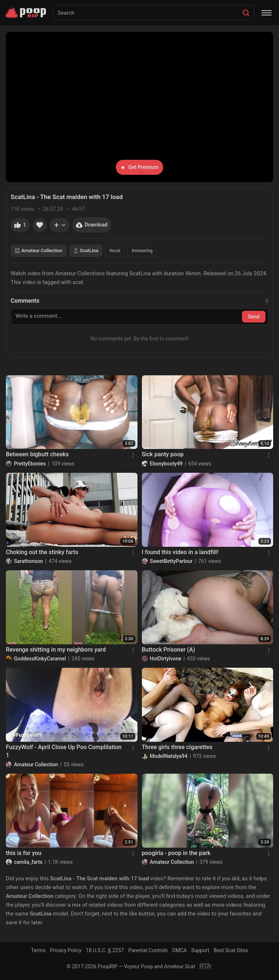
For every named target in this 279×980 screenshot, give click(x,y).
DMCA (180, 950)
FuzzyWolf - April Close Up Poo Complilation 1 (64, 751)
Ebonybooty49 (166, 464)
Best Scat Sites (231, 950)
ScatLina (86, 250)
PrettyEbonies (30, 464)
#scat (115, 251)
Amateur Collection (38, 250)
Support (200, 950)
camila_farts (28, 862)
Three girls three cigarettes (177, 747)
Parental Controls (148, 950)
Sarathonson (28, 561)
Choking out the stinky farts (42, 552)
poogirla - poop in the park (176, 853)
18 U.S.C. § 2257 (105, 950)
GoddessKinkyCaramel (40, 659)
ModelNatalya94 (169, 756)
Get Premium (139, 167)
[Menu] (267, 13)
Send (254, 317)
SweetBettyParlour (171, 561)
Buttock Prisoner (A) (168, 650)
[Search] (246, 13)
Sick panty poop (163, 454)
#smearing (142, 251)
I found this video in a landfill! (180, 552)
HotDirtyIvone (166, 659)
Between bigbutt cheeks (37, 454)
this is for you (24, 853)
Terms (38, 950)
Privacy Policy (66, 950)
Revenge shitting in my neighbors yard (56, 650)
